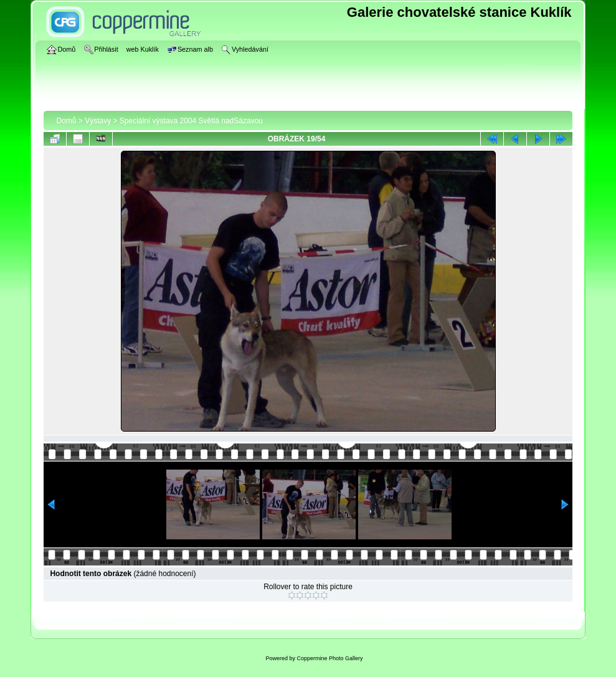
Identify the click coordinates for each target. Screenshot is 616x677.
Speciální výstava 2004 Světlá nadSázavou (191, 121)
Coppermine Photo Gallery (329, 658)
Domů (66, 121)
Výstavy (98, 121)
